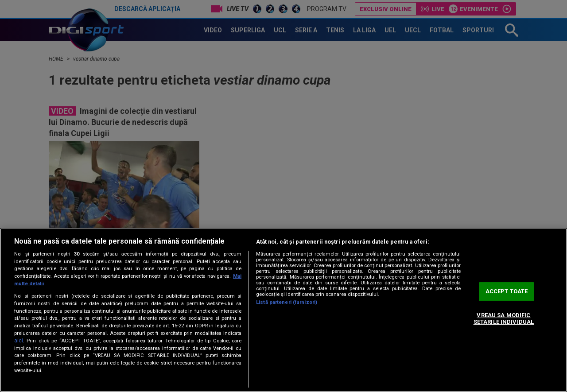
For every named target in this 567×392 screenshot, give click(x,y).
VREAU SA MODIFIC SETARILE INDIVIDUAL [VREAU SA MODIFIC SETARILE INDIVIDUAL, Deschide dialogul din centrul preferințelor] (504, 319)
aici (19, 341)
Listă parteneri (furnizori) (287, 302)
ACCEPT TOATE (507, 291)
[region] (283, 310)
